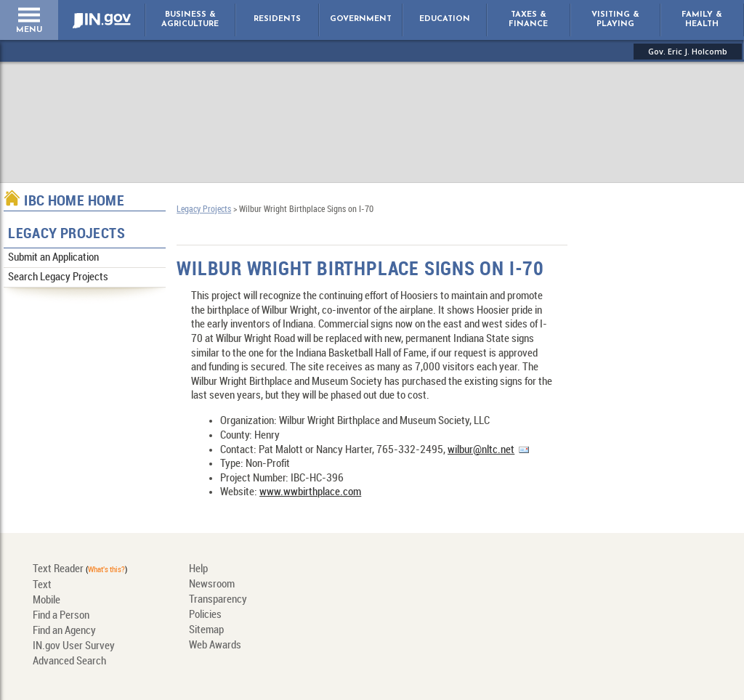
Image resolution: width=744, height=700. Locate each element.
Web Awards (215, 646)
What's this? (106, 570)
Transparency (218, 600)
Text (42, 585)
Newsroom (212, 585)
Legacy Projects (66, 234)
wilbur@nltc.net (481, 450)
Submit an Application (53, 258)
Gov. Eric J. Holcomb (688, 51)
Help (198, 569)
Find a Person (61, 616)
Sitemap (206, 630)
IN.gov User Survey (74, 646)
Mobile (46, 601)
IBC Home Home (74, 202)
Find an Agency (64, 631)
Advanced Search (69, 662)
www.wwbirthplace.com (310, 492)
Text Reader (58, 569)
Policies (205, 615)
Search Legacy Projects (58, 277)
